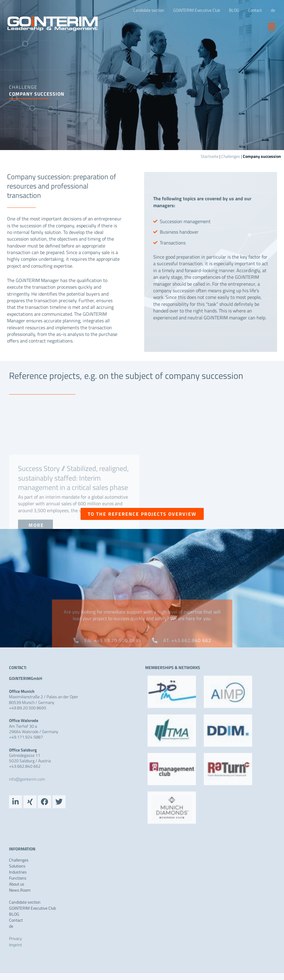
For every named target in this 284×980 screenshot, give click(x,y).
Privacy (15, 940)
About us (17, 885)
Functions (18, 879)
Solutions (17, 867)
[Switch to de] (273, 10)
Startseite (210, 156)
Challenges (231, 156)
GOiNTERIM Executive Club (32, 909)
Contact (16, 921)
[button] (269, 26)
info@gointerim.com (27, 779)
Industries (18, 873)
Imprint (15, 946)
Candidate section (25, 903)
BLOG (14, 915)
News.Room (20, 891)
